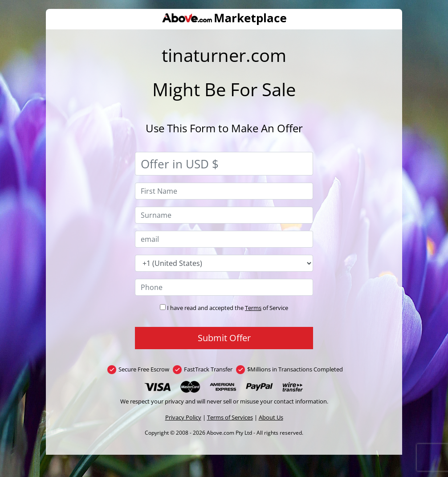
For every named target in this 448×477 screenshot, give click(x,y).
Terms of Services (230, 417)
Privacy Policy (183, 417)
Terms (253, 308)
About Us (271, 417)
